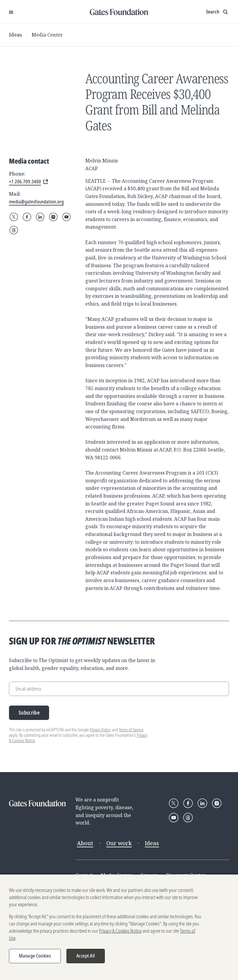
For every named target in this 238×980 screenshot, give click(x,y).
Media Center (47, 35)
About (85, 843)
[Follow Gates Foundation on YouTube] (66, 217)
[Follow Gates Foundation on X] (14, 217)
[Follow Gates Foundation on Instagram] (53, 217)
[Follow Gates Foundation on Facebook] (27, 217)
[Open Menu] (11, 12)
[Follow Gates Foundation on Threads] (14, 230)
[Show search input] (217, 12)
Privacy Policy (100, 730)
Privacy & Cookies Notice (120, 931)
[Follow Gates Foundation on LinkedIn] (40, 217)
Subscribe (29, 713)
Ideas (16, 35)
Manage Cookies (35, 956)
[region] (119, 927)
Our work (119, 843)
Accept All (86, 956)
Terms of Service (131, 730)
